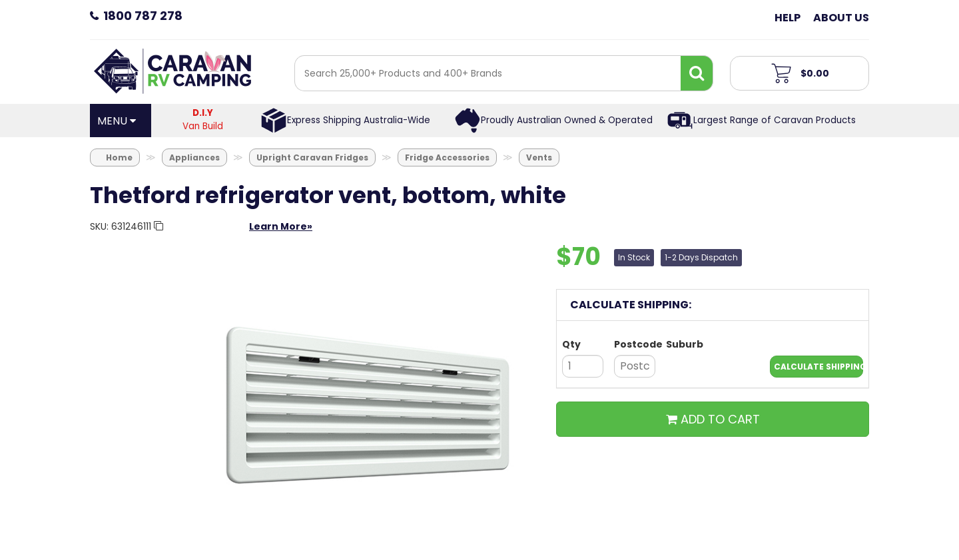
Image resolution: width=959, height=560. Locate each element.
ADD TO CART (713, 419)
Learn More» (281, 226)
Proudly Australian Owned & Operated (567, 120)
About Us (841, 18)
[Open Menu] (121, 121)
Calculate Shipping (818, 367)
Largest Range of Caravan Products (775, 120)
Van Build (203, 120)
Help (788, 18)
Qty (571, 344)
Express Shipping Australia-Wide (359, 120)
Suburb (685, 344)
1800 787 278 (143, 16)
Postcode (635, 344)
